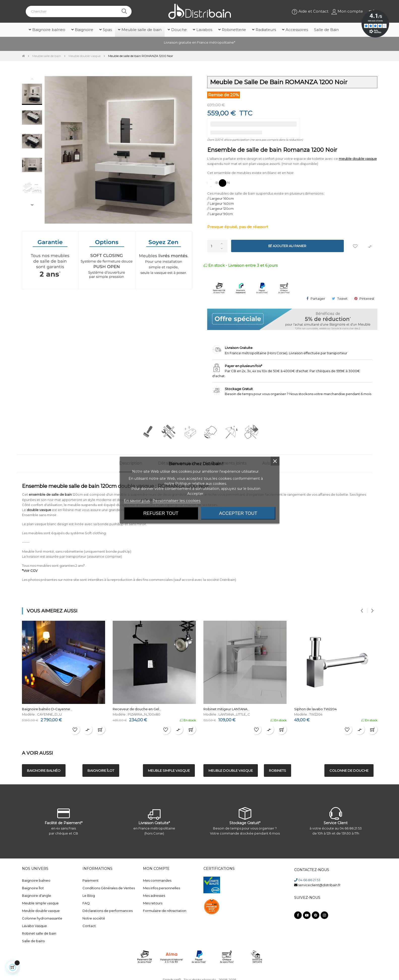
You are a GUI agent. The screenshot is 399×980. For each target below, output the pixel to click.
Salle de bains (33, 941)
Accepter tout (238, 513)
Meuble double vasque (41, 911)
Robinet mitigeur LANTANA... (226, 709)
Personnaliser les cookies (176, 500)
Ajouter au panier (287, 246)
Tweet (342, 299)
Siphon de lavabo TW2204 (315, 709)
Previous (32, 79)
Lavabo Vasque (34, 926)
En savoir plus (137, 500)
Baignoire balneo (36, 880)
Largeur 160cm (222, 198)
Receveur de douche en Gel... (137, 709)
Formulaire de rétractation (165, 911)
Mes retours (153, 903)
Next (32, 205)
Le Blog (89, 896)
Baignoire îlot (33, 888)
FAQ (86, 903)
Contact (89, 926)
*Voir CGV (30, 571)
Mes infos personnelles (161, 888)
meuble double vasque (358, 159)
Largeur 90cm (221, 214)
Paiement (90, 880)
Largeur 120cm (222, 209)
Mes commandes (157, 880)
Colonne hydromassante (42, 918)
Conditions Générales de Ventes (109, 888)
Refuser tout (161, 513)
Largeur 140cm (222, 203)
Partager (318, 299)
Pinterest (367, 299)
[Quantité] (217, 246)
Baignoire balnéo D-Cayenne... (47, 709)
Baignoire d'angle (37, 896)
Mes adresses (154, 896)
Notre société (94, 918)
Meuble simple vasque (40, 903)
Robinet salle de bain (39, 933)
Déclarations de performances (108, 911)
